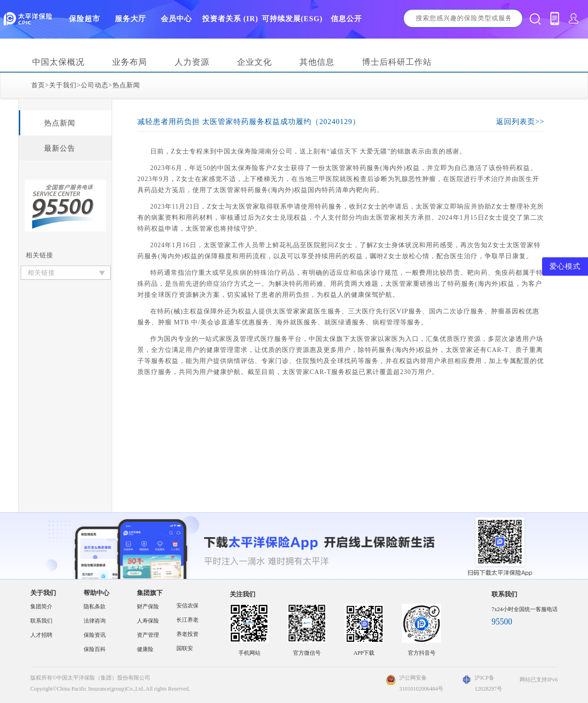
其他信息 (317, 62)
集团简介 (41, 607)
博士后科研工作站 (397, 62)
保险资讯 (95, 635)
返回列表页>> (520, 122)
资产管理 (148, 635)
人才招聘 (41, 635)
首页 (38, 85)
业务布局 (130, 62)
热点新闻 (126, 85)
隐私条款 (95, 607)
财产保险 (148, 607)
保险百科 (95, 649)
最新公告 (60, 148)
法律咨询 (95, 621)
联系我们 (41, 621)
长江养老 (187, 620)
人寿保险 (148, 621)
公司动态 (95, 85)
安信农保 (187, 606)
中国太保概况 (58, 62)
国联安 (185, 648)
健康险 (145, 649)
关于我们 (63, 85)
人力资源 (192, 62)
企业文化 (254, 62)
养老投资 (187, 634)
